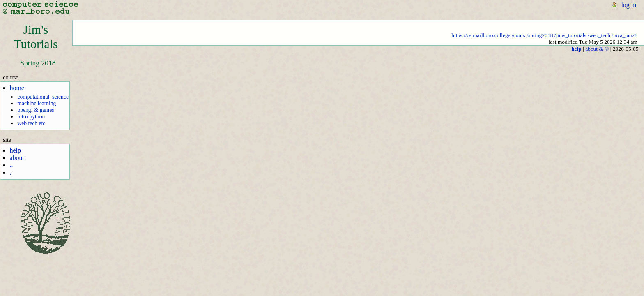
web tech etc (31, 123)
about (17, 158)
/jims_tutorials (570, 35)
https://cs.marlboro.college (481, 35)
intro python (31, 117)
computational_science (43, 97)
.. (11, 165)
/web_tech (599, 35)
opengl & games (36, 110)
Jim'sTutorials (36, 37)
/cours (519, 35)
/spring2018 (540, 35)
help (15, 150)
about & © (597, 49)
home (17, 88)
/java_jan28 (624, 35)
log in (629, 5)
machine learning (37, 103)
